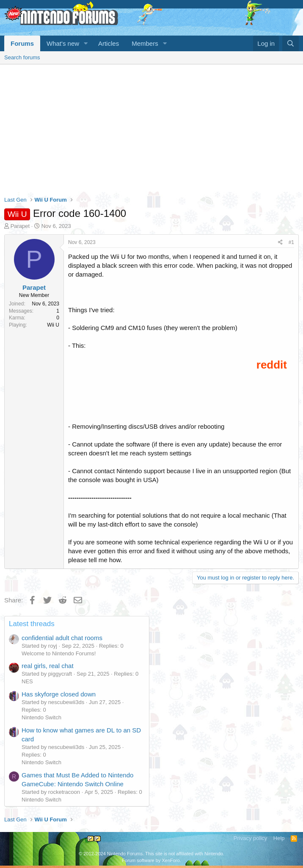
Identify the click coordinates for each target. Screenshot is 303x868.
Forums (22, 43)
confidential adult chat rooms (62, 638)
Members (145, 43)
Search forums (22, 57)
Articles (109, 43)
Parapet (20, 226)
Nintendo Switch (41, 717)
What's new (63, 43)
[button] (86, 43)
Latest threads (32, 624)
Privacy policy (250, 838)
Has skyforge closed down (59, 694)
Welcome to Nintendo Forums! (59, 653)
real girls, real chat (48, 666)
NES (27, 681)
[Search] (291, 43)
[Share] (280, 243)
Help (279, 838)
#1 (291, 242)
